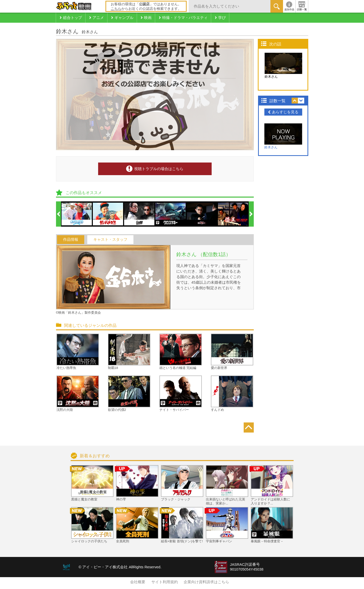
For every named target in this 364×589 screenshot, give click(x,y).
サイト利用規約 (165, 582)
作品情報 (71, 239)
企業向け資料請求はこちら (206, 582)
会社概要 (138, 582)
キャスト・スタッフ (110, 239)
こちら (116, 9)
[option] (77, 214)
